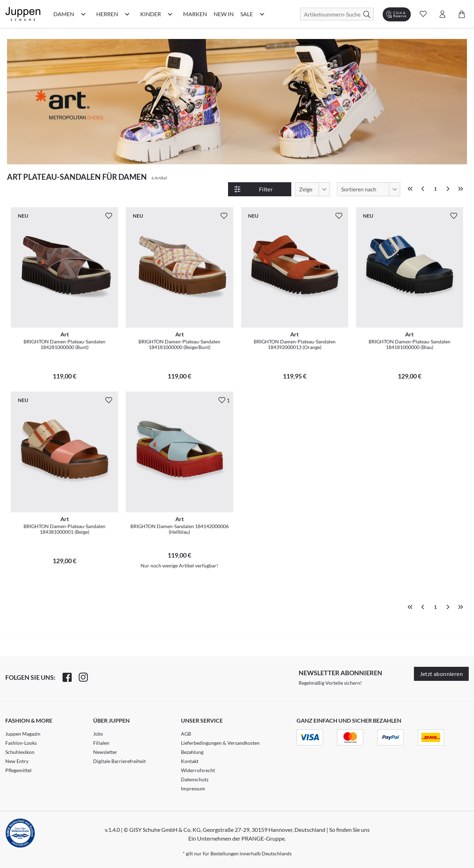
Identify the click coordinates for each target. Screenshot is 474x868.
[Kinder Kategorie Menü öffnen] (170, 14)
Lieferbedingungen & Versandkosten (220, 743)
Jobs (98, 734)
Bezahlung (192, 752)
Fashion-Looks (21, 743)
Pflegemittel (18, 770)
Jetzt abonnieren (441, 674)
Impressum (193, 788)
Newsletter (105, 752)
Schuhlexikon (20, 752)
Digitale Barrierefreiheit (119, 761)
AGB (186, 734)
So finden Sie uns (349, 830)
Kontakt (190, 761)
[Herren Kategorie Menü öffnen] (127, 14)
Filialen (101, 743)
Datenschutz (195, 779)
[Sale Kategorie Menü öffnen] (262, 14)
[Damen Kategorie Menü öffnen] (83, 14)
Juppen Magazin (23, 734)
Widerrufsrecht (198, 770)
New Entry (17, 761)
